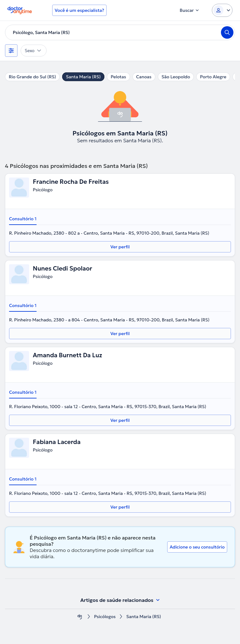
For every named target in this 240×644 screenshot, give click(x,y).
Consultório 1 (23, 219)
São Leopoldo (176, 77)
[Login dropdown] (222, 10)
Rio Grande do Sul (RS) (32, 77)
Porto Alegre (213, 77)
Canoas (144, 77)
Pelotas (118, 77)
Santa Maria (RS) (83, 77)
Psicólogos (105, 617)
